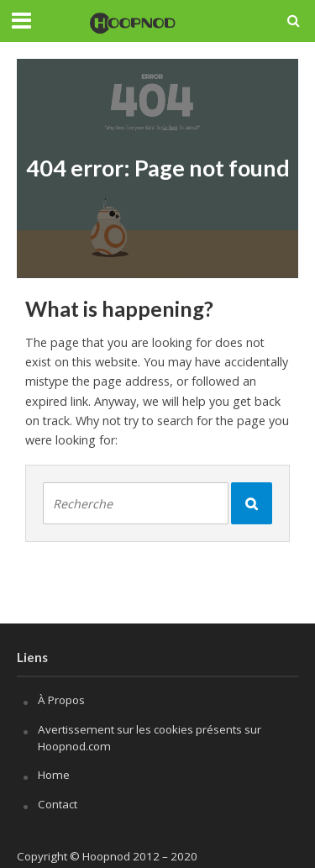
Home (54, 775)
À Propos (61, 700)
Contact (58, 804)
